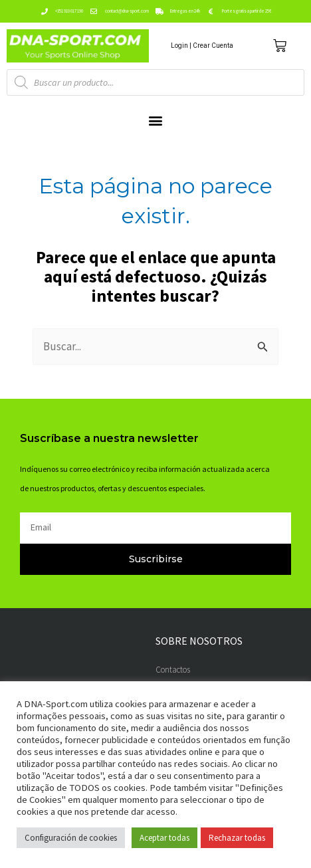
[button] (156, 120)
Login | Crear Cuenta (202, 46)
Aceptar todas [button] (164, 838)
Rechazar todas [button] (237, 838)
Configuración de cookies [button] (71, 838)
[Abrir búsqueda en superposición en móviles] (155, 82)
